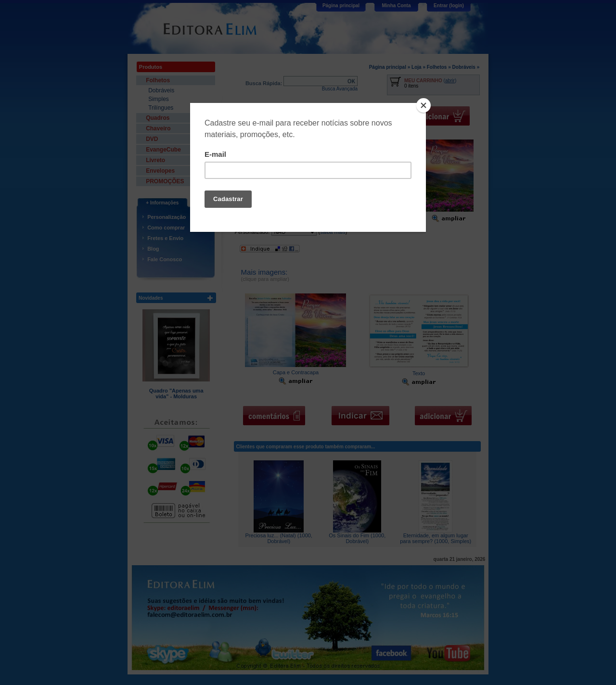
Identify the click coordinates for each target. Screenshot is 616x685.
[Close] (423, 105)
